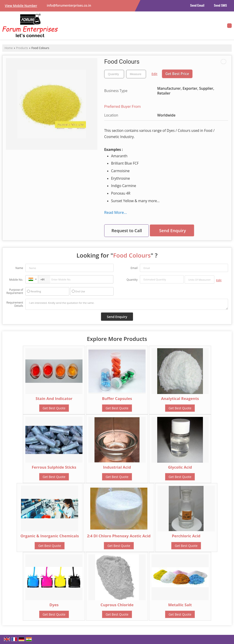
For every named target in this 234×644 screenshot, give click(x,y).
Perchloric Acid (186, 536)
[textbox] (136, 74)
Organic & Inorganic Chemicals (50, 536)
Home (9, 48)
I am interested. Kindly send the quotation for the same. (127, 304)
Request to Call (127, 230)
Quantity (132, 280)
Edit (154, 74)
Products (22, 48)
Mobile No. (16, 280)
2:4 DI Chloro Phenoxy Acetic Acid (119, 536)
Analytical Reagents (180, 398)
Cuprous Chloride (117, 605)
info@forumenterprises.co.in (69, 5)
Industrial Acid (117, 467)
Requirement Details (15, 304)
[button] (21, 6)
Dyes (54, 605)
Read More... (116, 212)
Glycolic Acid (180, 467)
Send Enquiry (172, 230)
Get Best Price (177, 74)
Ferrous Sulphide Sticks (54, 467)
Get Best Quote (54, 408)
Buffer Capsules (117, 398)
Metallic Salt (180, 605)
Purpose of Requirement (15, 291)
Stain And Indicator (54, 398)
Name (19, 268)
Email (134, 268)
